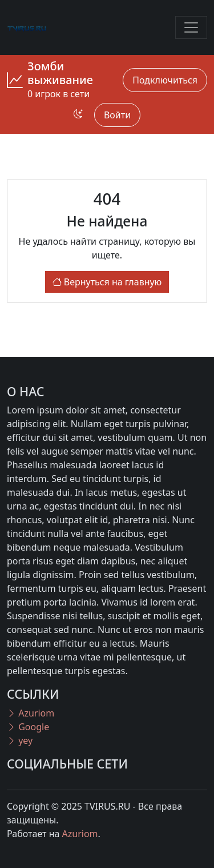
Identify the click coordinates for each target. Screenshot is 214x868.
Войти (117, 115)
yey (20, 740)
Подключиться (165, 80)
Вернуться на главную (107, 282)
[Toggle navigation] (191, 27)
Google (28, 727)
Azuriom (31, 713)
